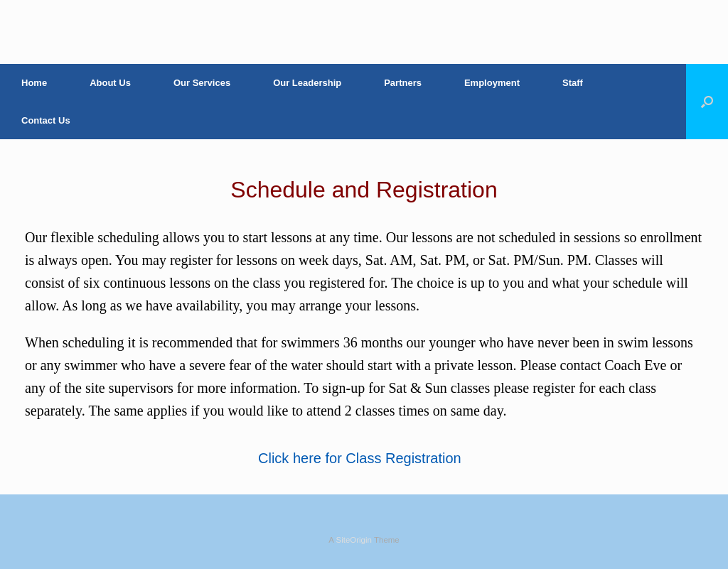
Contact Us (46, 120)
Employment (492, 83)
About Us (110, 83)
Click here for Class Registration (360, 458)
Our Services (202, 83)
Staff (573, 83)
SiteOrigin (354, 540)
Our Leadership (307, 83)
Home (34, 83)
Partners (403, 83)
